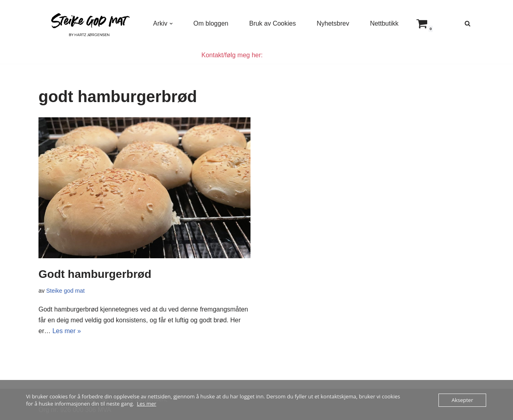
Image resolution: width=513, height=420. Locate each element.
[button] (171, 24)
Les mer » (67, 331)
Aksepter (463, 400)
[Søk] (468, 23)
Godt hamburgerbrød (95, 274)
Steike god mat (65, 291)
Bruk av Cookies (273, 23)
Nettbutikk (384, 23)
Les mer (147, 404)
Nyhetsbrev (333, 23)
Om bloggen (211, 23)
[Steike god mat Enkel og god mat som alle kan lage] (89, 23)
